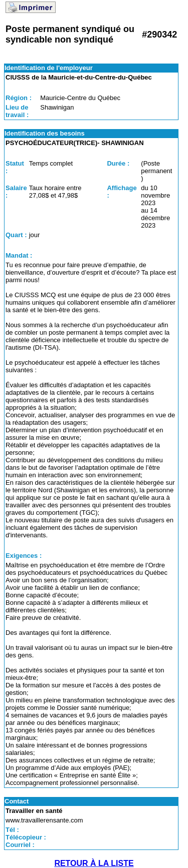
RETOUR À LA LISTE (94, 863)
